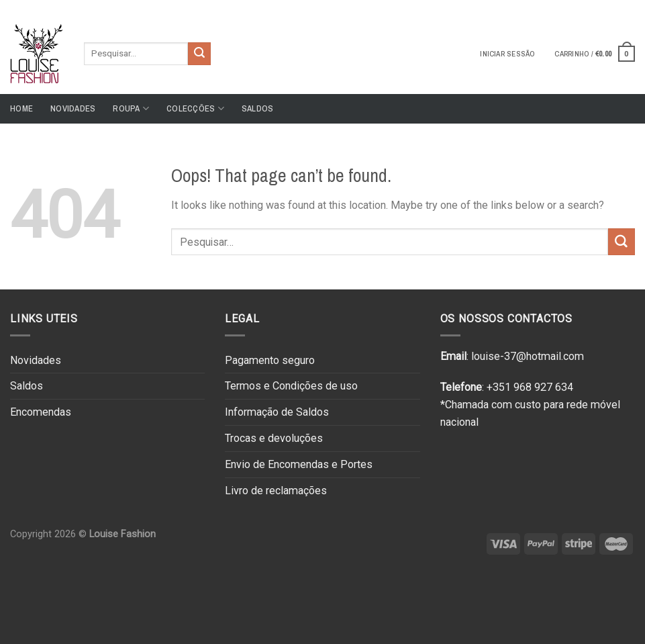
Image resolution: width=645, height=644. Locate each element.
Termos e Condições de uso (291, 386)
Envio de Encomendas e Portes (299, 464)
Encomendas (41, 412)
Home (21, 108)
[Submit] (199, 54)
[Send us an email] (628, 6)
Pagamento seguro (270, 360)
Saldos (258, 108)
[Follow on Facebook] (603, 6)
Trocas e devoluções (274, 438)
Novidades (73, 108)
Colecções (195, 108)
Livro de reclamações (276, 491)
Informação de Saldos (277, 412)
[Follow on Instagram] (615, 6)
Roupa (131, 108)
